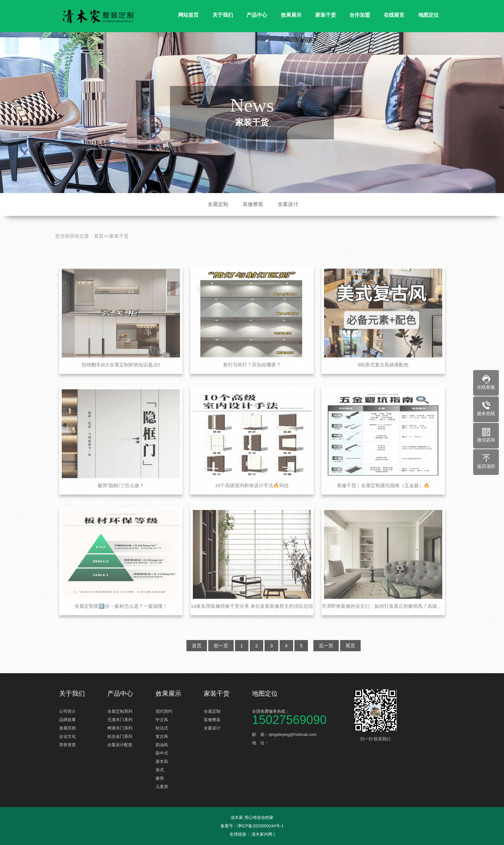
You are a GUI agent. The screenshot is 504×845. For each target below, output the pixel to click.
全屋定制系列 (120, 711)
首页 (99, 247)
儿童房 (162, 787)
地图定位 (428, 15)
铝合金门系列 (120, 736)
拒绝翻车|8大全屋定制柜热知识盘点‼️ (121, 376)
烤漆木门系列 (120, 728)
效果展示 (291, 15)
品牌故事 (67, 720)
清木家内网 (262, 834)
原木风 (162, 761)
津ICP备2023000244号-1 (261, 826)
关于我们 (223, 15)
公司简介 (67, 711)
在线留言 (394, 15)
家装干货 (326, 15)
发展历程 (67, 728)
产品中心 (257, 15)
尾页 (350, 657)
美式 (160, 770)
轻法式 (162, 728)
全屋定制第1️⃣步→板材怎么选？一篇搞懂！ (121, 617)
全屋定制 (218, 204)
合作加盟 (360, 15)
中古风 (162, 720)
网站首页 (188, 15)
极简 (160, 778)
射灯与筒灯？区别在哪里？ (252, 376)
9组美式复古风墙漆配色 (383, 376)
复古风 (162, 736)
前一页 (221, 657)
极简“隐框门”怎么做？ (121, 497)
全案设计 (288, 204)
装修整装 (253, 204)
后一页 (326, 657)
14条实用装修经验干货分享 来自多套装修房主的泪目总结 (252, 617)
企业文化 (67, 736)
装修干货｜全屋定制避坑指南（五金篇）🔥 (383, 497)
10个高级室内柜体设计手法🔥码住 (252, 497)
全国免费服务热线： (300, 716)
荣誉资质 (67, 745)
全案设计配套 (120, 745)
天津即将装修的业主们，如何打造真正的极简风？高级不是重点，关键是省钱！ (383, 617)
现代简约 (164, 711)
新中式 (162, 753)
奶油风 (162, 745)
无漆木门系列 (120, 720)
